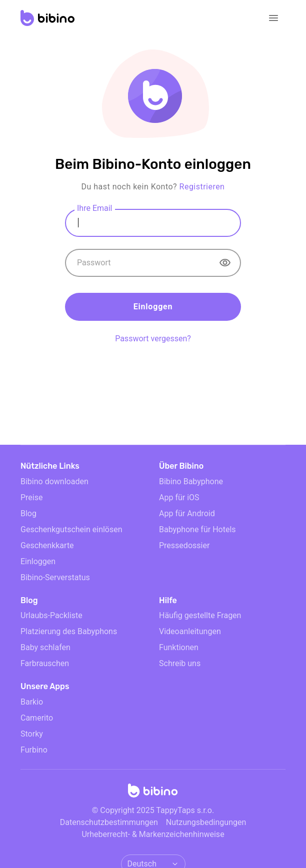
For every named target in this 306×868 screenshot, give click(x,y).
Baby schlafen (45, 647)
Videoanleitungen (190, 631)
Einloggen (153, 307)
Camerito (37, 718)
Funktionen (179, 647)
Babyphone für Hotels (197, 529)
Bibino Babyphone (191, 481)
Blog (28, 513)
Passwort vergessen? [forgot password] (153, 339)
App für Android (187, 513)
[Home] (153, 794)
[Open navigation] (273, 18)
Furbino (34, 750)
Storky (32, 734)
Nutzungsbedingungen (206, 822)
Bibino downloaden (54, 481)
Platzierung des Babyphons (69, 631)
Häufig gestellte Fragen (200, 615)
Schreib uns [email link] (180, 663)
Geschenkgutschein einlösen (71, 529)
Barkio (32, 702)
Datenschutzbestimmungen (109, 822)
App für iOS (179, 497)
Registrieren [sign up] (202, 187)
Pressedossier (184, 545)
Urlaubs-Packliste (51, 615)
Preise (31, 497)
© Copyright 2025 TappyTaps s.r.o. (153, 810)
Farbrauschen (45, 663)
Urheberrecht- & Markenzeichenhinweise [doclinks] (153, 834)
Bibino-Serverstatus (55, 577)
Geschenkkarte (47, 545)
